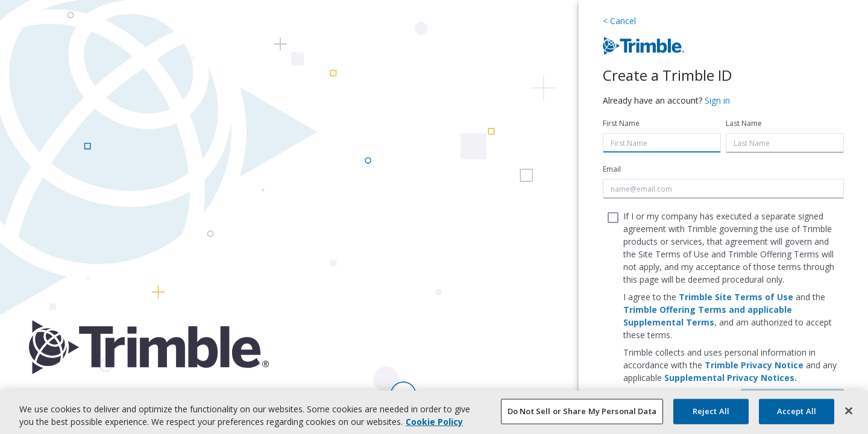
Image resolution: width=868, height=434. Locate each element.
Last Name (744, 123)
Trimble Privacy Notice (754, 365)
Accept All (797, 411)
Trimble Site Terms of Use (736, 297)
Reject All (711, 411)
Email (612, 169)
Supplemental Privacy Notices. (731, 378)
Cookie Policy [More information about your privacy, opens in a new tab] (434, 422)
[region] (434, 412)
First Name (621, 123)
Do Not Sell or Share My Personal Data (582, 411)
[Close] (849, 411)
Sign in (717, 100)
